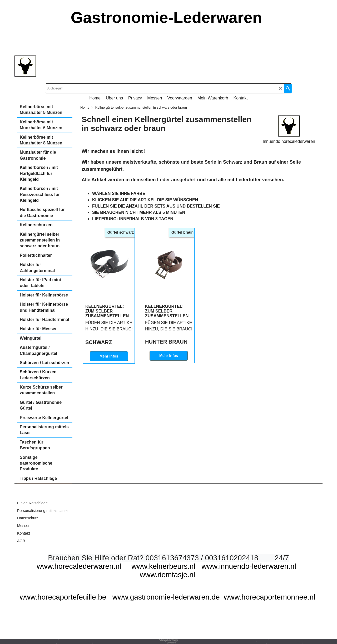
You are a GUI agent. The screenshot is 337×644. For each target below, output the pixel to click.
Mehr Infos (109, 356)
